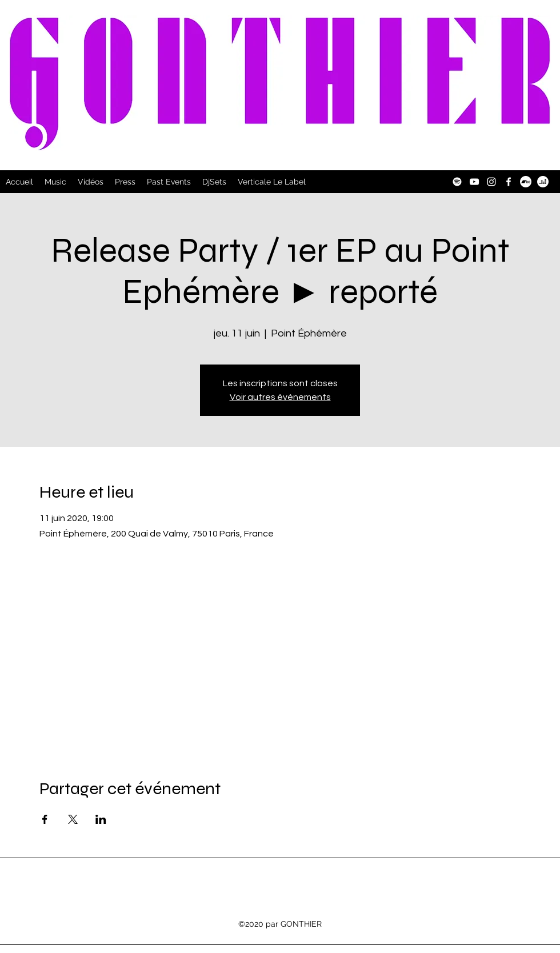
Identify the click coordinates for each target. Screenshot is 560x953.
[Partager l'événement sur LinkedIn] (101, 819)
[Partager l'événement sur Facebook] (45, 819)
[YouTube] (474, 182)
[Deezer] (543, 182)
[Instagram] (491, 182)
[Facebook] (509, 182)
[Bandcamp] (526, 182)
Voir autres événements (280, 397)
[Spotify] (457, 182)
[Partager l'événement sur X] (73, 819)
